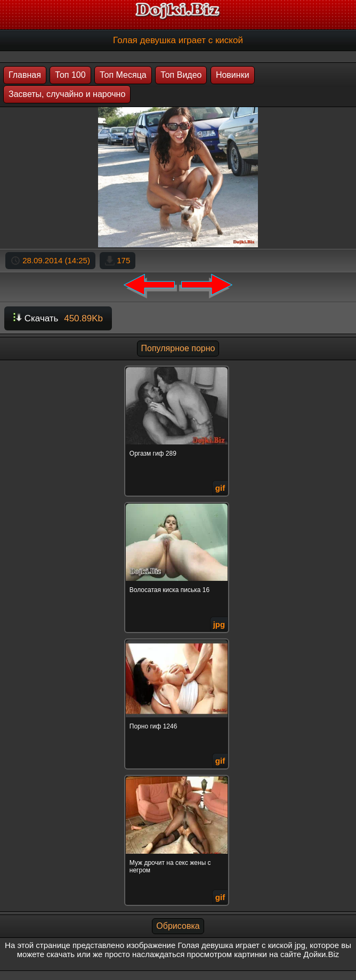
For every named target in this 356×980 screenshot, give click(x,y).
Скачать (58, 318)
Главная (25, 75)
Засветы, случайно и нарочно (67, 94)
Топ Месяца (123, 75)
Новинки (233, 75)
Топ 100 (70, 75)
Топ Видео (181, 75)
